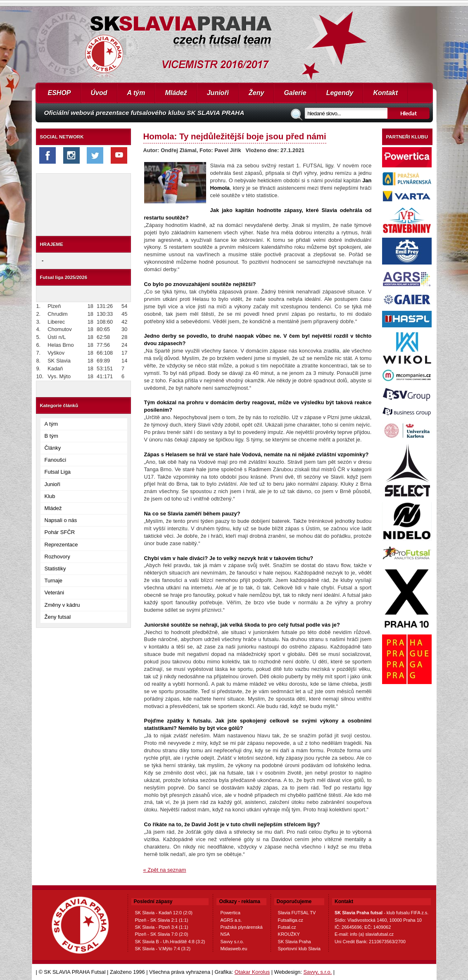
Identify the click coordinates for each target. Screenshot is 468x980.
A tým (136, 93)
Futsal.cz (287, 927)
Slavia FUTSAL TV (297, 913)
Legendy (340, 93)
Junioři (218, 93)
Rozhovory (57, 557)
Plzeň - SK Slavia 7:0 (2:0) (162, 934)
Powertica (230, 913)
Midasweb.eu (234, 949)
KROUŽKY (289, 934)
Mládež (176, 93)
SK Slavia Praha (295, 942)
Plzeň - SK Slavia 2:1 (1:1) (162, 920)
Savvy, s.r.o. (318, 972)
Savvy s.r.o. (232, 942)
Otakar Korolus (252, 972)
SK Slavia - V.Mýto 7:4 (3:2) (163, 949)
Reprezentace (61, 545)
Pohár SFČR (60, 532)
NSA (225, 934)
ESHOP (59, 93)
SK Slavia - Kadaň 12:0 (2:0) (164, 913)
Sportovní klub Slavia (299, 949)
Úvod (99, 93)
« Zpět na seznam (165, 870)
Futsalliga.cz (291, 920)
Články (53, 448)
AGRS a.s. (231, 920)
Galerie (295, 93)
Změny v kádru (62, 605)
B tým (51, 436)
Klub (50, 496)
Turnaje (54, 581)
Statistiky (55, 569)
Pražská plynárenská (241, 927)
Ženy (256, 93)
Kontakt (385, 93)
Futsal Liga (58, 472)
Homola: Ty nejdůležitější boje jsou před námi (235, 136)
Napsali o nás (61, 520)
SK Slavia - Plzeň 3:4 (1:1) (162, 927)
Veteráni (55, 593)
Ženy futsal (58, 617)
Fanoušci (56, 460)
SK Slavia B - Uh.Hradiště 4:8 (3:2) (170, 942)
